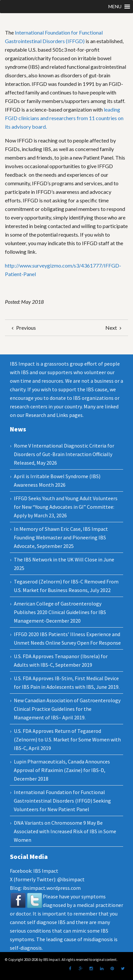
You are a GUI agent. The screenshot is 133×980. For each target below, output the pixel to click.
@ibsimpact (71, 879)
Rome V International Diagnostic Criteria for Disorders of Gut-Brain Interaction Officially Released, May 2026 (64, 454)
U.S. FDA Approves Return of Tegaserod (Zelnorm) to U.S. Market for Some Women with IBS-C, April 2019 (67, 739)
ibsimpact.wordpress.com (51, 888)
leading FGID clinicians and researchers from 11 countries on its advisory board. (64, 118)
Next (114, 328)
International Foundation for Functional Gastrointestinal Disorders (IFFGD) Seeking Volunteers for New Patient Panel (62, 801)
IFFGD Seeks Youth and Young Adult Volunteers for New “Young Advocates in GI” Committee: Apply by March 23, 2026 (66, 507)
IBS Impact (46, 871)
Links (62, 415)
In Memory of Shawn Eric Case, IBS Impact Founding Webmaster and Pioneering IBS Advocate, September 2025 (61, 537)
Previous (23, 328)
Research (36, 415)
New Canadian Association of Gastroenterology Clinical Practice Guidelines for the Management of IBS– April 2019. (67, 709)
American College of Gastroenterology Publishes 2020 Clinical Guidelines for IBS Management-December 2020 (60, 612)
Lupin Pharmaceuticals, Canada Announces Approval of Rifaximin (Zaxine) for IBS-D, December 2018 (62, 770)
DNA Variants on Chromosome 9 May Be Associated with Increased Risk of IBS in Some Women (65, 831)
